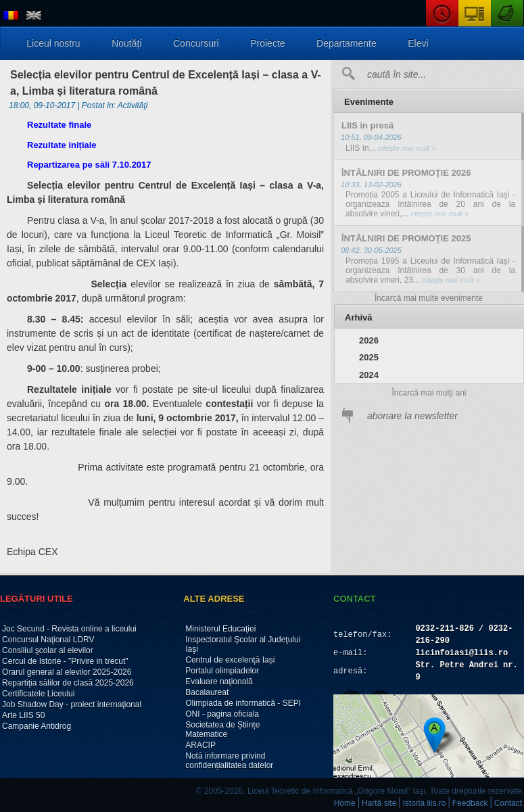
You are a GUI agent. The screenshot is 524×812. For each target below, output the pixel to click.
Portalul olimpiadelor (222, 671)
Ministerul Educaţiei (220, 629)
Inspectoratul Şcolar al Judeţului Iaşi (243, 644)
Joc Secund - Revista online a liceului (69, 629)
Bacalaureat (207, 692)
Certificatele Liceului (38, 694)
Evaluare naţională (219, 682)
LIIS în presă (367, 125)
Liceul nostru (53, 43)
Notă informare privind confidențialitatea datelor (229, 761)
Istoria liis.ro (425, 803)
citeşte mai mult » (406, 148)
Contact (508, 803)
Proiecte (267, 43)
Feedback (470, 803)
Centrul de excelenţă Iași (230, 660)
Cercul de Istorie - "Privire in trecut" (65, 661)
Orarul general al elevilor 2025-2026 (67, 672)
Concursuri (196, 43)
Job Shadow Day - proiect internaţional (72, 704)
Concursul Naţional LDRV (48, 640)
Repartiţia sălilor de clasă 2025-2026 (68, 683)
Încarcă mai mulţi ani (429, 393)
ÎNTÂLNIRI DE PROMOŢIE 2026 (406, 173)
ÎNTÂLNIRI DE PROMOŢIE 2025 (406, 238)
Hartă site (379, 803)
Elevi (418, 43)
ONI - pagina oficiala (222, 714)
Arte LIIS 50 (23, 715)
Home (345, 803)
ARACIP (200, 745)
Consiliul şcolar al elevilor (48, 650)
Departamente (347, 43)
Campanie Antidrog (37, 726)
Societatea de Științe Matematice (222, 730)
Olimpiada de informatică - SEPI (243, 703)
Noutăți (126, 43)
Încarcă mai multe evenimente (429, 298)
